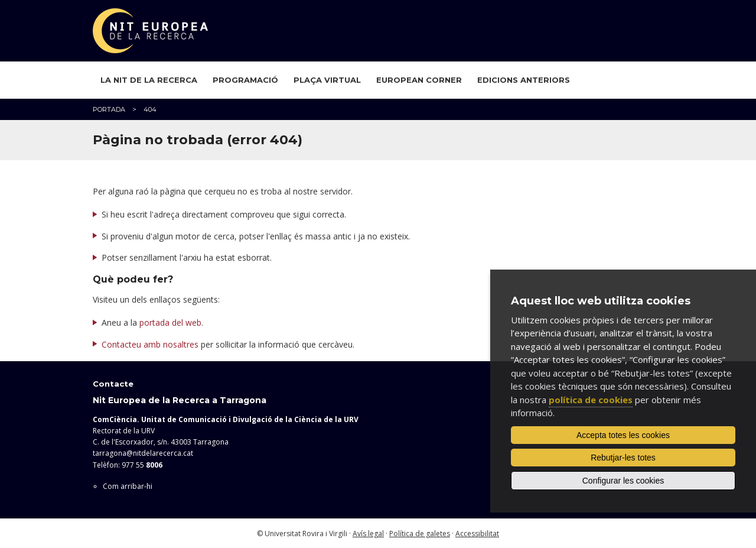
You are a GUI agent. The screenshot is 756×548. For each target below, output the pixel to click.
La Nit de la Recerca (149, 80)
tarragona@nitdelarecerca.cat (143, 453)
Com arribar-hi (128, 486)
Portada (109, 109)
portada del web (170, 322)
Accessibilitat (477, 534)
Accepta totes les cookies (623, 435)
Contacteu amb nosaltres (150, 344)
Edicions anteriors (524, 80)
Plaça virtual (327, 80)
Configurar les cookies (623, 481)
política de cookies (591, 400)
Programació (245, 80)
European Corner (419, 80)
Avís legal (368, 534)
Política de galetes (420, 534)
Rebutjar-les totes (623, 458)
